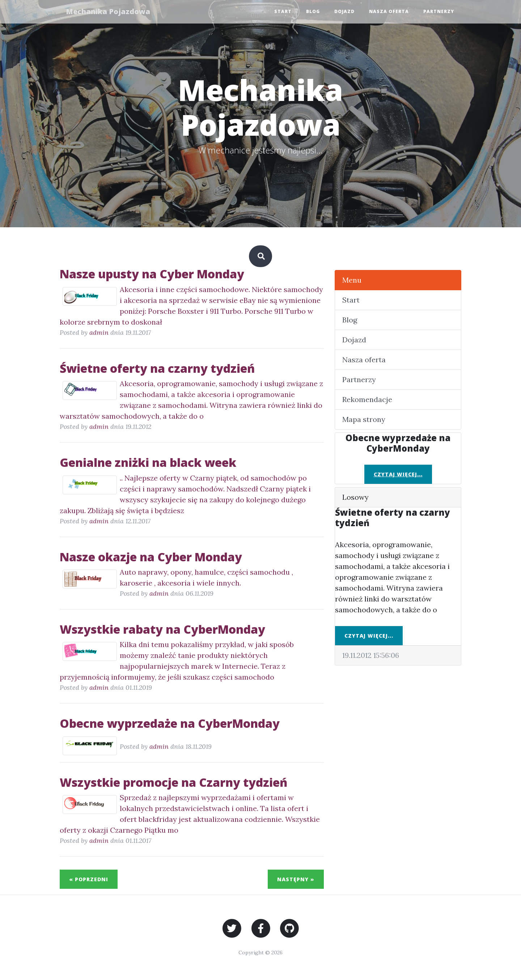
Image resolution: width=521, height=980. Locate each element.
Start (283, 12)
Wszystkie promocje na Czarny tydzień (173, 782)
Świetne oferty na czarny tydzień (157, 368)
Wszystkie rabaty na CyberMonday (162, 629)
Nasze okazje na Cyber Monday (151, 557)
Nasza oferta (389, 12)
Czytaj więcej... (398, 474)
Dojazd (344, 12)
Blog (313, 12)
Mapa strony (364, 419)
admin (99, 332)
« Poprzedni (89, 879)
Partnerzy (439, 12)
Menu (352, 280)
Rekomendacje (367, 399)
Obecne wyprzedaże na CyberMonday (170, 723)
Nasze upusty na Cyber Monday (152, 274)
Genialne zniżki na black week (148, 462)
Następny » (296, 879)
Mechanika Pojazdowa (109, 12)
